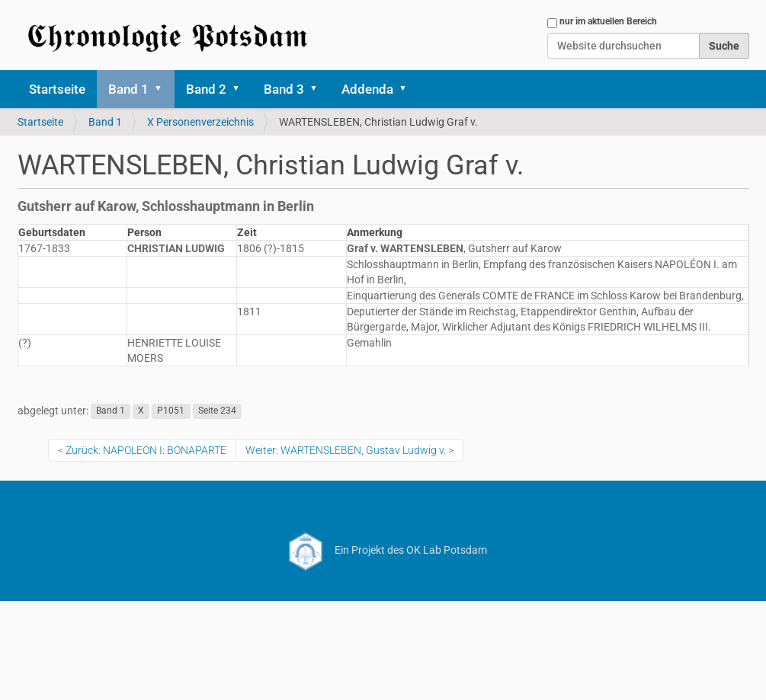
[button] (164, 89)
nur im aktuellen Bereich (608, 21)
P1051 (171, 411)
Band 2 (206, 89)
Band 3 (284, 89)
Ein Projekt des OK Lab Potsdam (383, 550)
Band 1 (128, 89)
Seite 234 (217, 411)
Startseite (57, 89)
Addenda (367, 89)
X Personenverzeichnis (200, 122)
